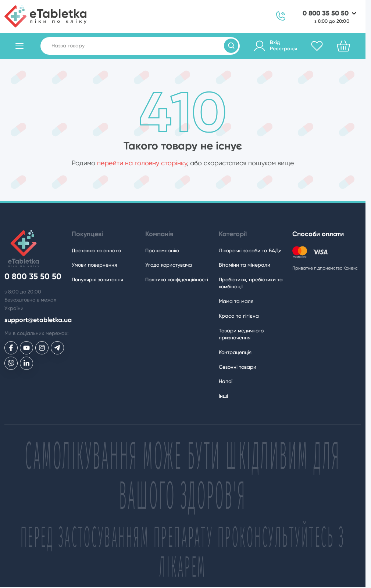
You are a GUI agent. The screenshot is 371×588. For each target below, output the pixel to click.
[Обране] (317, 46)
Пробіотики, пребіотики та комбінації (251, 283)
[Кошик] (343, 46)
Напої (226, 381)
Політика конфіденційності (177, 279)
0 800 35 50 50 (326, 13)
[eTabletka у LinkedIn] (26, 363)
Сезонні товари (238, 367)
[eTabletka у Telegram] (57, 348)
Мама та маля (236, 301)
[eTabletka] (45, 16)
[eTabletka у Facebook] (11, 348)
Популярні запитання (97, 279)
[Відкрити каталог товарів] (19, 46)
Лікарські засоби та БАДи (250, 250)
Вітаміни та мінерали (245, 265)
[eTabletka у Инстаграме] (42, 348)
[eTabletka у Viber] (11, 363)
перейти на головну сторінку (142, 163)
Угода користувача (169, 265)
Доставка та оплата (96, 250)
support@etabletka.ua (38, 320)
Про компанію (162, 250)
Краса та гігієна (239, 316)
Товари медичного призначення (241, 334)
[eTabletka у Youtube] (26, 348)
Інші (223, 396)
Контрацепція (235, 352)
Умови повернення (94, 265)
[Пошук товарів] (231, 46)
